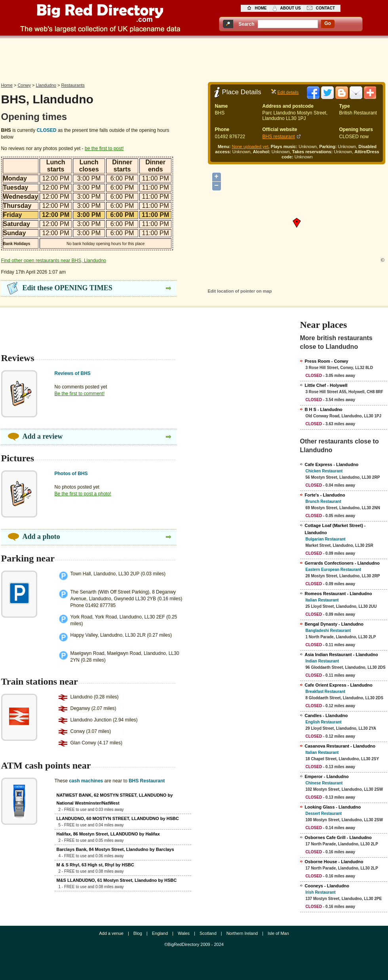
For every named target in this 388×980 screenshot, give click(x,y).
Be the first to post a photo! (83, 494)
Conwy (24, 85)
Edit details (288, 92)
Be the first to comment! (80, 394)
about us (291, 8)
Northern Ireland (242, 933)
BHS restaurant (279, 137)
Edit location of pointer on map (240, 291)
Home (7, 85)
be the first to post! (104, 148)
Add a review (43, 436)
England (160, 933)
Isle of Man (278, 933)
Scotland (208, 933)
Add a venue (111, 933)
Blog (138, 933)
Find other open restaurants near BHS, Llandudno (54, 261)
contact (325, 8)
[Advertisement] (194, 58)
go (328, 23)
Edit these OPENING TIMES (68, 288)
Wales (184, 933)
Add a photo (41, 537)
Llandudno (46, 85)
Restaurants (73, 85)
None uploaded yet (250, 147)
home (261, 8)
